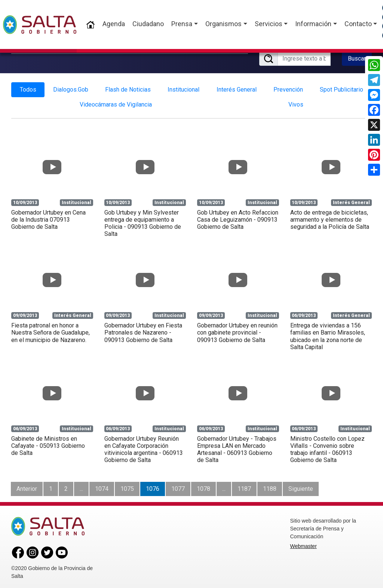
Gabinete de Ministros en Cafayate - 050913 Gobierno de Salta (48, 444)
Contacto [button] (358, 24)
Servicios (269, 24)
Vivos (296, 103)
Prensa (182, 24)
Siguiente (301, 487)
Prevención (288, 88)
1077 (178, 487)
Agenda (114, 24)
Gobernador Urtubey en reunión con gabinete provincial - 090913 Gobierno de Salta (237, 331)
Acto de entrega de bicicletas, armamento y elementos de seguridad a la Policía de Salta (330, 218)
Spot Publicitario (341, 88)
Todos (28, 88)
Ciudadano (148, 24)
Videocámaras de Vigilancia (116, 103)
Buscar (357, 58)
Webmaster (304, 545)
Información (313, 24)
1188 (270, 487)
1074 (102, 487)
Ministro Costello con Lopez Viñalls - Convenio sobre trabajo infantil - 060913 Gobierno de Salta (327, 448)
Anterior (27, 487)
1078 (203, 487)
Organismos (223, 24)
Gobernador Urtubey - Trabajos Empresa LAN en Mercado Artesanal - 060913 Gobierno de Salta (237, 448)
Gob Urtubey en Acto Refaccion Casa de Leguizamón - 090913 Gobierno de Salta (238, 218)
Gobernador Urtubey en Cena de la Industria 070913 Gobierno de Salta (48, 218)
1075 (127, 487)
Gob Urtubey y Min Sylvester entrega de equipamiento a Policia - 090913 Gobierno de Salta (143, 221)
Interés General (237, 88)
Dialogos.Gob (71, 88)
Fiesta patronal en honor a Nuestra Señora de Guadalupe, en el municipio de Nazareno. (50, 331)
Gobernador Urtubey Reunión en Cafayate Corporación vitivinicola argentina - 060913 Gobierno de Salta (144, 448)
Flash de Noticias (128, 88)
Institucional (183, 88)
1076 (153, 487)
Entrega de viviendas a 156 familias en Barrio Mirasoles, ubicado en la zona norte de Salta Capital (328, 335)
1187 (244, 487)
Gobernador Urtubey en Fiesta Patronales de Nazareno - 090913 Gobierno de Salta (143, 331)
